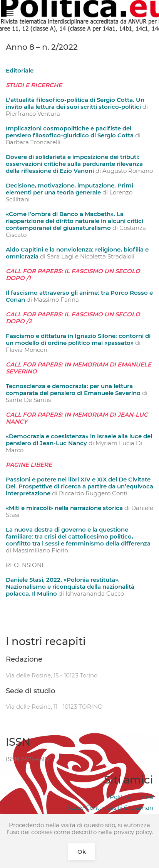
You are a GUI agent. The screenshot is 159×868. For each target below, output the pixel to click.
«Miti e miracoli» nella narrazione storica (64, 508)
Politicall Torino (131, 797)
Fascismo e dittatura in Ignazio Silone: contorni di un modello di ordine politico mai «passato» (78, 339)
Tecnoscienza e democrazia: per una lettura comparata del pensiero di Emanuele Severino (73, 389)
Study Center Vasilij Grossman (110, 808)
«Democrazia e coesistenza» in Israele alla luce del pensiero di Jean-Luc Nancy (79, 440)
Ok (82, 852)
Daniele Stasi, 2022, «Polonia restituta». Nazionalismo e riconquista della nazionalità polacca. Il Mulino (70, 587)
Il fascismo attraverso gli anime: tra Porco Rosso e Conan (79, 296)
